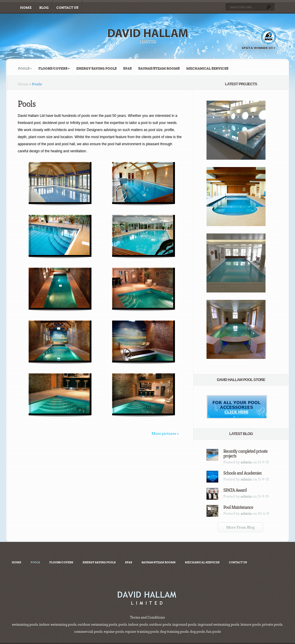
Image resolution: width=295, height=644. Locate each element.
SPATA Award (235, 490)
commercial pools (88, 632)
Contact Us (67, 8)
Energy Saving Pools (96, 68)
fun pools (214, 632)
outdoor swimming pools (98, 625)
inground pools (184, 625)
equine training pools (142, 632)
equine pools (114, 632)
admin (246, 462)
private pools (272, 625)
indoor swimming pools (58, 625)
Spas (128, 68)
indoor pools (138, 625)
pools (123, 625)
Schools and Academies (242, 473)
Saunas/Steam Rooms (159, 68)
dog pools (198, 632)
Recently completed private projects (245, 453)
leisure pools (250, 625)
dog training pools (174, 632)
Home (26, 8)
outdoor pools (160, 625)
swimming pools (25, 625)
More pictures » (165, 433)
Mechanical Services (207, 68)
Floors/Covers (54, 68)
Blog (44, 8)
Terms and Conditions (147, 617)
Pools (25, 68)
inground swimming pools (218, 625)
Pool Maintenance (238, 507)
